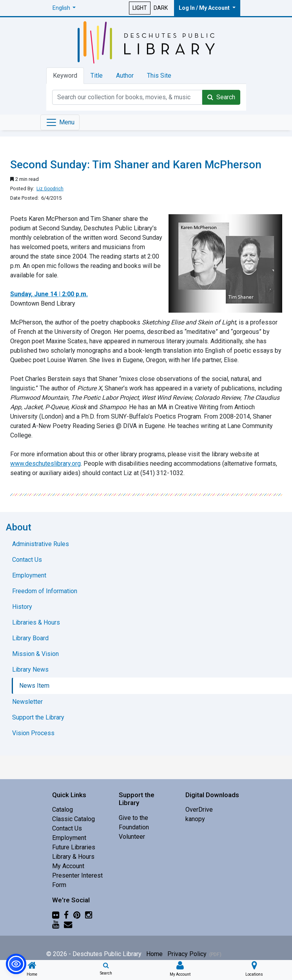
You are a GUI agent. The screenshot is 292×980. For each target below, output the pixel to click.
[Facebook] (66, 915)
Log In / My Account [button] (205, 8)
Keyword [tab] (65, 76)
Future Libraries (74, 847)
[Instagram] (89, 915)
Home (154, 954)
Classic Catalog (73, 819)
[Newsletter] (68, 924)
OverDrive (199, 810)
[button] (64, 8)
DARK (161, 8)
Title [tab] (97, 76)
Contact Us (67, 828)
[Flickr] (56, 915)
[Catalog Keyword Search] (127, 97)
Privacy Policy (194, 954)
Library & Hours (73, 857)
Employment (69, 838)
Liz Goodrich (50, 189)
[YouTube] (56, 924)
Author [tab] (125, 76)
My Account (68, 866)
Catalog (63, 810)
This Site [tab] (159, 76)
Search (221, 97)
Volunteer (132, 837)
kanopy (195, 819)
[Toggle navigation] (60, 122)
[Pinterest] (77, 915)
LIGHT (140, 8)
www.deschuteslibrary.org (45, 464)
